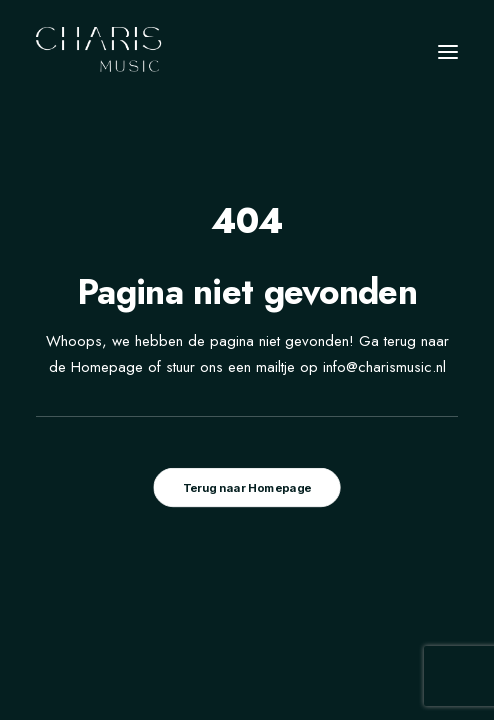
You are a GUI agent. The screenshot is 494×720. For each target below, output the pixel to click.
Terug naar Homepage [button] (247, 488)
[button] (448, 52)
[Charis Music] (99, 52)
